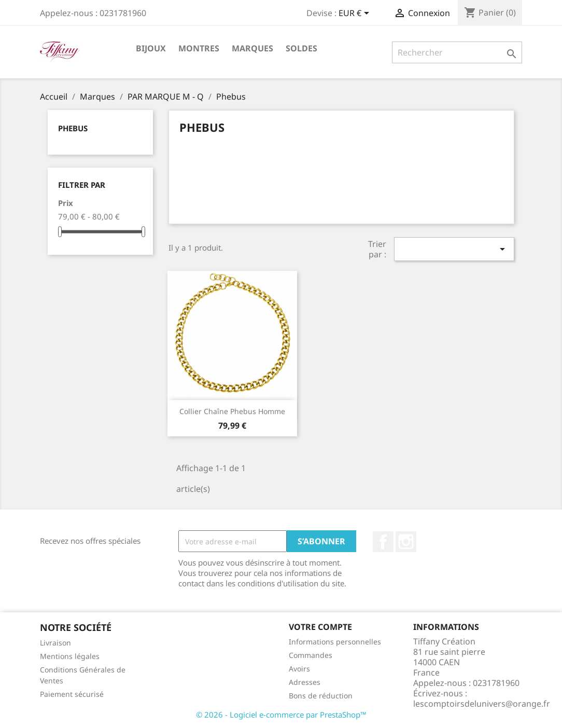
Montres (199, 48)
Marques (252, 48)
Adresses (305, 682)
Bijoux (151, 48)
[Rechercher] (457, 52)
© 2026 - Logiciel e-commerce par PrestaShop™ (281, 715)
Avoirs (299, 669)
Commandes (311, 655)
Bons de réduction (321, 696)
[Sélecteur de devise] (356, 14)
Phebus (73, 128)
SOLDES (301, 48)
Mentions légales (70, 656)
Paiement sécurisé (72, 694)
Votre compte (320, 627)
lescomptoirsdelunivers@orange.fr (482, 704)
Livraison (55, 643)
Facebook (383, 542)
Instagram (406, 542)
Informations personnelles (335, 642)
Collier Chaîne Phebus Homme (232, 411)
